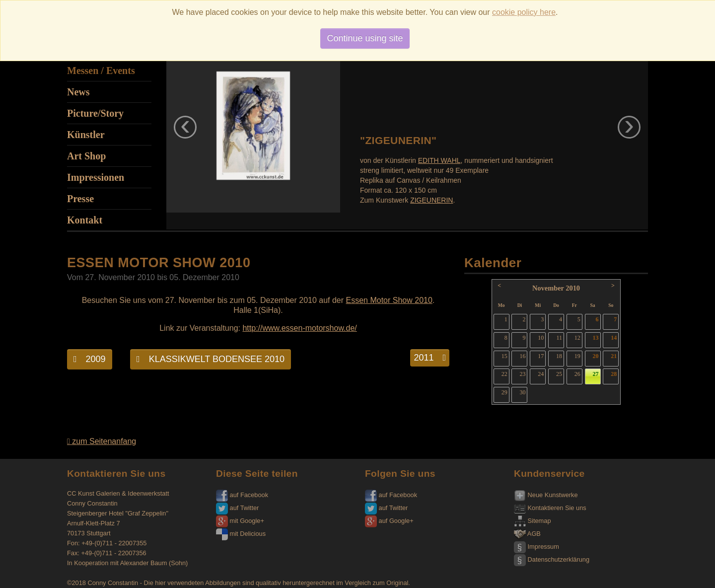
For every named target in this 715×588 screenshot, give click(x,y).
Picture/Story (95, 113)
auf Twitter (237, 508)
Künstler (86, 135)
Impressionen (96, 177)
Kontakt (85, 220)
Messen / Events (101, 71)
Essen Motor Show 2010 (389, 300)
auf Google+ (389, 521)
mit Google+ (240, 521)
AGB (527, 534)
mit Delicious (241, 534)
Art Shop (86, 156)
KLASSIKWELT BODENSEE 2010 (211, 359)
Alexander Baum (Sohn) (154, 563)
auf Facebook (242, 495)
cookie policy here (524, 12)
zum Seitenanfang (102, 441)
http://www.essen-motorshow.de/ (299, 328)
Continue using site (365, 38)
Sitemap (533, 521)
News (78, 92)
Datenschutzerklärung (552, 559)
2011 (430, 358)
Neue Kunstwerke (546, 495)
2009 (90, 359)
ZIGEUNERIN (431, 200)
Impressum (536, 547)
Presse (80, 199)
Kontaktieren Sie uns (550, 508)
